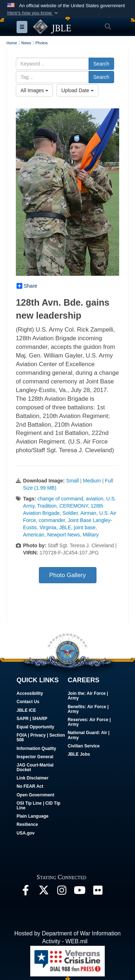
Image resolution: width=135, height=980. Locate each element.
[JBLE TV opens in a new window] (80, 892)
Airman (88, 513)
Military (91, 535)
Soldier (70, 513)
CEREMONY (74, 506)
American (34, 535)
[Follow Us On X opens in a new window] (44, 892)
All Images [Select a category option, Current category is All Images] (34, 90)
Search (101, 64)
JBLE (65, 527)
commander (52, 520)
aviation (95, 499)
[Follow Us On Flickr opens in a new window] (98, 892)
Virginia (48, 527)
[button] (33, 13)
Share (27, 286)
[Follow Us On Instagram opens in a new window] (62, 892)
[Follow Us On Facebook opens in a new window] (26, 892)
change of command (60, 499)
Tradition (47, 506)
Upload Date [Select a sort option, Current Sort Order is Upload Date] (77, 90)
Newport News (64, 535)
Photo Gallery (68, 575)
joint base (85, 527)
